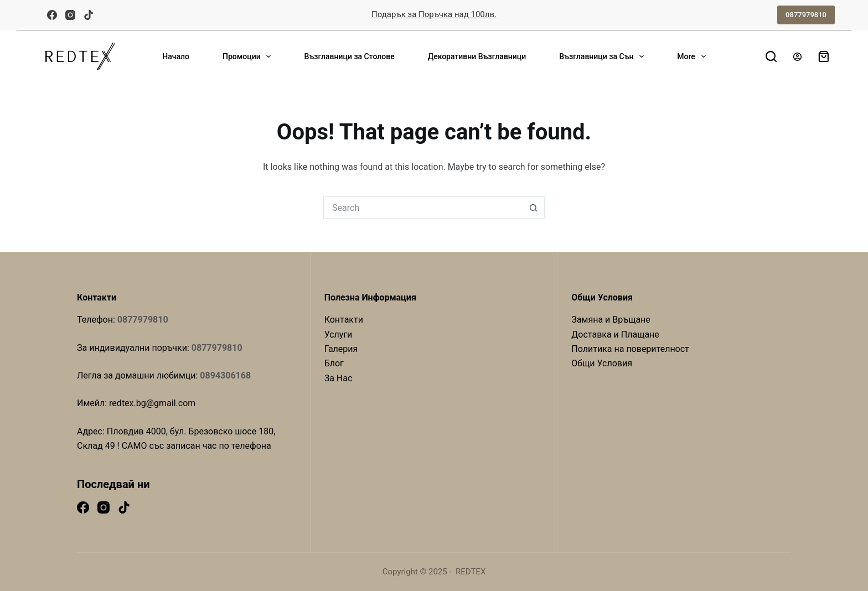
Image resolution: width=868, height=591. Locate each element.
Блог (334, 363)
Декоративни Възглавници (477, 56)
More (693, 56)
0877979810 (806, 15)
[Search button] (534, 208)
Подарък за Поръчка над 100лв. (434, 14)
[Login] (797, 57)
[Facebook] (52, 15)
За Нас (339, 378)
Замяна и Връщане (611, 320)
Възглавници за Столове (349, 56)
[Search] (771, 56)
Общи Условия (602, 363)
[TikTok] (89, 15)
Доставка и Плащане (615, 335)
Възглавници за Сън (604, 56)
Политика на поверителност (630, 349)
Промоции (249, 56)
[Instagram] (70, 15)
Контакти (344, 320)
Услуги (339, 335)
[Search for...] (423, 208)
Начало (176, 56)
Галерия (341, 349)
